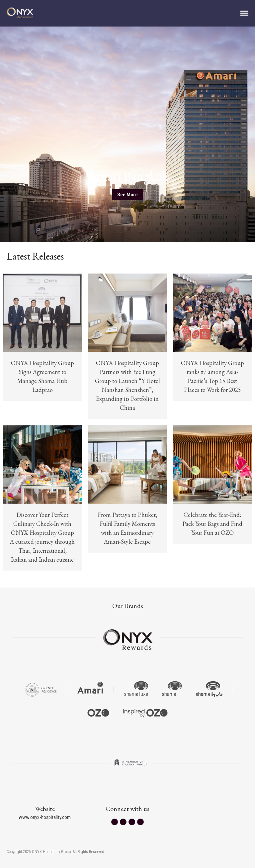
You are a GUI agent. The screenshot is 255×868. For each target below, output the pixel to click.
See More (127, 195)
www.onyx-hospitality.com (45, 817)
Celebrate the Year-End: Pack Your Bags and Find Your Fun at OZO (212, 524)
